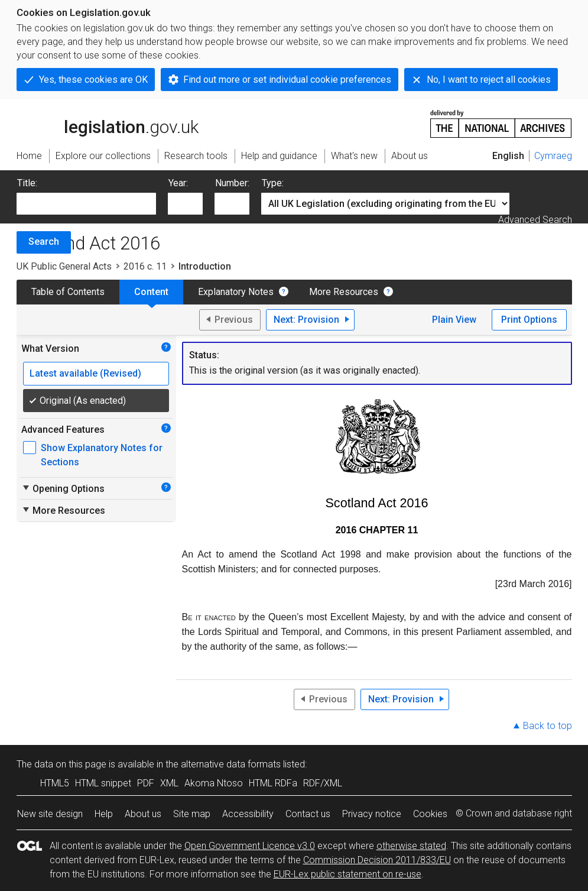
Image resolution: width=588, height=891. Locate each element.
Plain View (454, 320)
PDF (146, 783)
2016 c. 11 (145, 266)
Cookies (430, 814)
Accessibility (248, 814)
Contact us (308, 814)
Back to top (548, 726)
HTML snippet (103, 783)
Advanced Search (535, 220)
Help (104, 814)
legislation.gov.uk (108, 123)
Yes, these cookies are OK (93, 80)
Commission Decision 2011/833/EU (377, 860)
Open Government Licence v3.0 (250, 846)
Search (44, 242)
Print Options (529, 320)
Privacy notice (372, 814)
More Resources (344, 292)
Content (151, 292)
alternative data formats (231, 764)
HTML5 (55, 783)
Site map (192, 814)
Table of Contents (68, 292)
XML (169, 783)
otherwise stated (411, 846)
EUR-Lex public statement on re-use (347, 874)
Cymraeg (553, 156)
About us (143, 814)
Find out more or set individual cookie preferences (287, 80)
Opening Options (63, 488)
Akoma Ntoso (214, 783)
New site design (50, 814)
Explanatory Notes (236, 292)
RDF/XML (323, 783)
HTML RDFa (273, 783)
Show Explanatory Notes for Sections (102, 455)
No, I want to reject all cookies (489, 80)
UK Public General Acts (64, 266)
